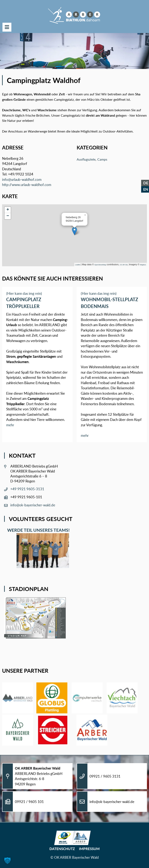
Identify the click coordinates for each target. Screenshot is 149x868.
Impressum (89, 849)
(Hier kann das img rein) (24, 293)
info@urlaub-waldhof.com (22, 179)
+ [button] (8, 210)
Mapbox (143, 265)
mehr (10, 425)
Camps (102, 159)
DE (146, 183)
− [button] (8, 216)
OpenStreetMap (100, 265)
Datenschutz (62, 849)
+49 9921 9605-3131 (27, 489)
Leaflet (78, 265)
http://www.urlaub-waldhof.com (27, 185)
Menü (7, 27)
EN (146, 189)
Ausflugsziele (86, 159)
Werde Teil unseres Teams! (37, 530)
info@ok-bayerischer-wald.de (33, 505)
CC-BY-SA (124, 265)
